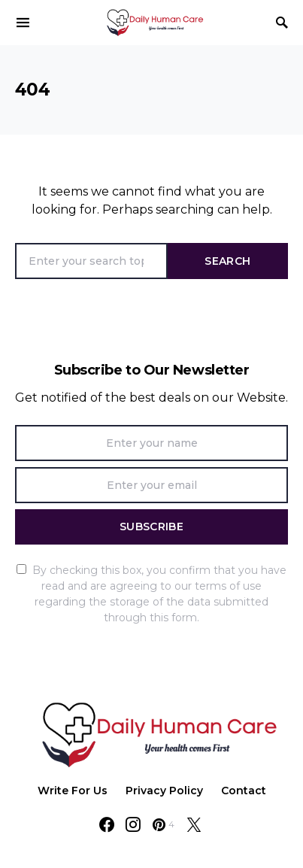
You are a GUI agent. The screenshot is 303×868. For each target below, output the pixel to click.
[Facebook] (107, 824)
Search (227, 261)
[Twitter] (194, 824)
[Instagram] (133, 824)
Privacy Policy (164, 791)
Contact (244, 791)
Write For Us (73, 791)
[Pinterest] (164, 824)
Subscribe (151, 527)
